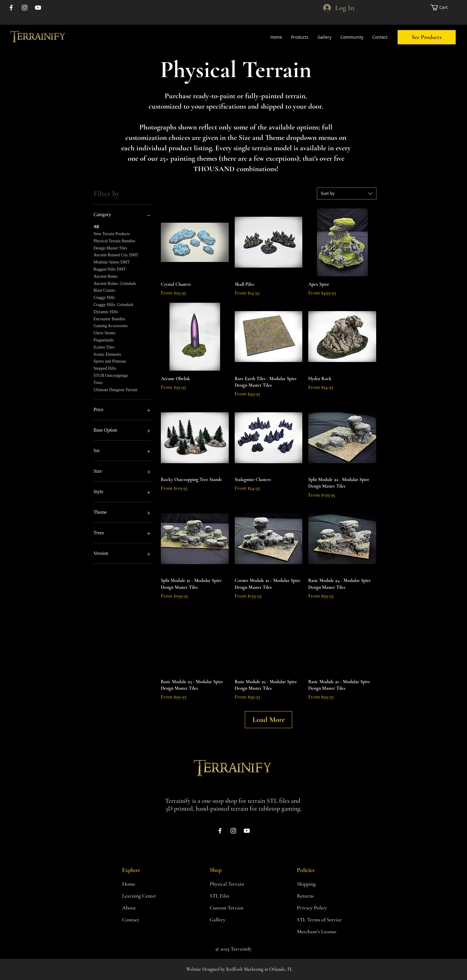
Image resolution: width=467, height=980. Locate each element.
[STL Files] (231, 896)
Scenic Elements (107, 354)
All (96, 226)
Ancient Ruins (106, 276)
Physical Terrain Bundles (114, 240)
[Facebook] (11, 8)
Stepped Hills (105, 368)
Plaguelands (104, 340)
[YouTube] (38, 8)
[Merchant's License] (321, 931)
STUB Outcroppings (111, 375)
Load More (269, 720)
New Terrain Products (112, 233)
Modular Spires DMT (112, 262)
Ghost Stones (105, 332)
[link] (442, 7)
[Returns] (318, 896)
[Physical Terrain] (231, 884)
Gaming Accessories (111, 325)
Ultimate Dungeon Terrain (115, 389)
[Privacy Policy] (318, 908)
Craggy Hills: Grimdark (113, 304)
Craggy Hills (104, 297)
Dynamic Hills (106, 311)
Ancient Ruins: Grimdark (115, 283)
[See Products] (427, 37)
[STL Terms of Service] (321, 920)
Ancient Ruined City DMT (116, 254)
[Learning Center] (143, 896)
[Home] (143, 884)
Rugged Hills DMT (110, 269)
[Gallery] (231, 920)
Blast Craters (104, 290)
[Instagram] (25, 8)
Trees (98, 382)
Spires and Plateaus (110, 361)
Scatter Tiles (104, 347)
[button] (300, 37)
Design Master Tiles (110, 248)
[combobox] (347, 193)
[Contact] (143, 920)
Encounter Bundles (109, 318)
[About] (143, 908)
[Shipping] (318, 884)
